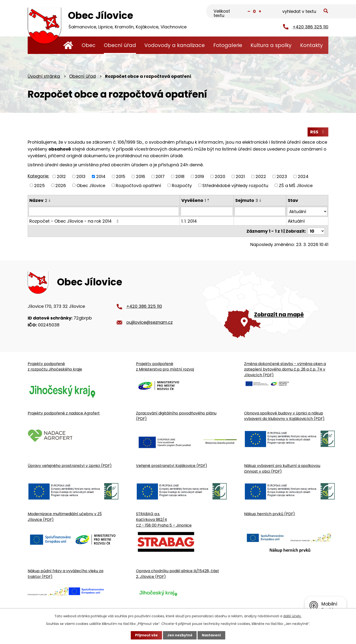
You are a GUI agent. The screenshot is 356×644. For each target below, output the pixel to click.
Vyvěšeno (194, 200)
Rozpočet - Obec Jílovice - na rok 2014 (75, 221)
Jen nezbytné (180, 635)
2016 (141, 176)
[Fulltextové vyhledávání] (305, 12)
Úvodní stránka (68, 45)
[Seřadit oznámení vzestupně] (50, 199)
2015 (121, 176)
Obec (89, 45)
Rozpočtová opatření (138, 185)
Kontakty (311, 45)
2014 (101, 176)
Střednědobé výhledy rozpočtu (235, 185)
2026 (61, 185)
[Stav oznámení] (307, 211)
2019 (199, 176)
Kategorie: (38, 176)
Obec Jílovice (91, 185)
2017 (160, 176)
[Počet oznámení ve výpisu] (316, 231)
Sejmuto (247, 200)
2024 (303, 176)
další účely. (292, 616)
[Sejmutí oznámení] (260, 211)
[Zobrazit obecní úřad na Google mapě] (264, 304)
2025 (39, 185)
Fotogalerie (228, 45)
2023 (282, 176)
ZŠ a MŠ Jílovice (296, 185)
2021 (240, 176)
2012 (61, 176)
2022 (261, 176)
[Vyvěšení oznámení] (207, 211)
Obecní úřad (120, 45)
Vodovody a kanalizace (175, 45)
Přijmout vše (146, 635)
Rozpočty (182, 185)
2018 (180, 176)
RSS (318, 132)
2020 (220, 176)
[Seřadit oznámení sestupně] (50, 201)
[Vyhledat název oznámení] (104, 211)
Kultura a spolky (271, 45)
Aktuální (296, 221)
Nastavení (211, 635)
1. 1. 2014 (189, 221)
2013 (81, 176)
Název (38, 200)
